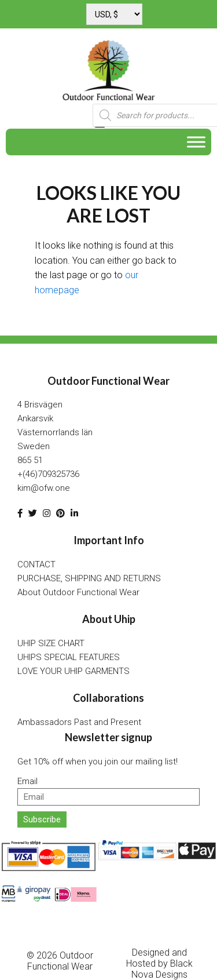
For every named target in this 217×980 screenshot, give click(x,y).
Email (27, 781)
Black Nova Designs (162, 969)
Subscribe (42, 819)
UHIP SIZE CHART (51, 643)
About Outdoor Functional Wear (78, 592)
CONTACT (36, 564)
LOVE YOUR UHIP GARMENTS (73, 671)
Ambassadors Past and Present (79, 722)
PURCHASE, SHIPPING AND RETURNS (89, 578)
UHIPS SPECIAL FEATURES (69, 657)
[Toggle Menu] (196, 142)
